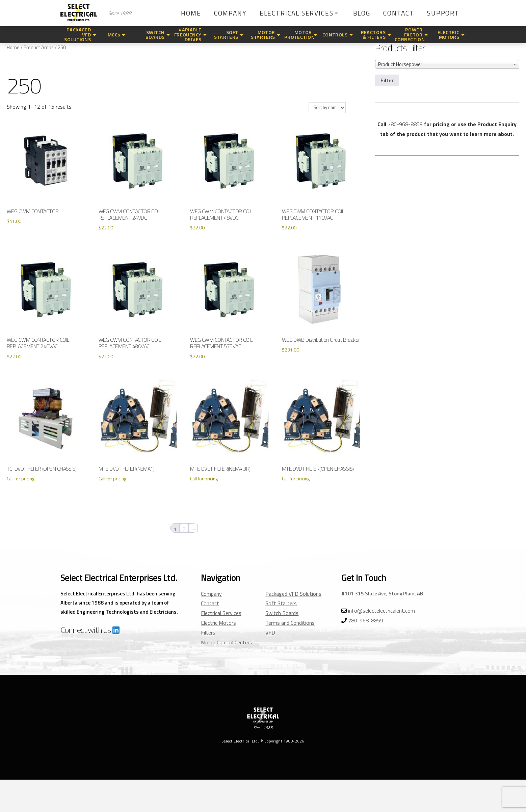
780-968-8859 (405, 124)
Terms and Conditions (290, 623)
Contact (210, 603)
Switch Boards (282, 613)
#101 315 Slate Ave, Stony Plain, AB (382, 594)
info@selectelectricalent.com (382, 611)
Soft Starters (281, 603)
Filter (387, 80)
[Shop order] (327, 108)
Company (211, 594)
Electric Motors (218, 623)
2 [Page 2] (184, 529)
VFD (270, 633)
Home (13, 47)
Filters (208, 633)
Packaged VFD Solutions (293, 594)
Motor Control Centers (227, 642)
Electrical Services (221, 613)
